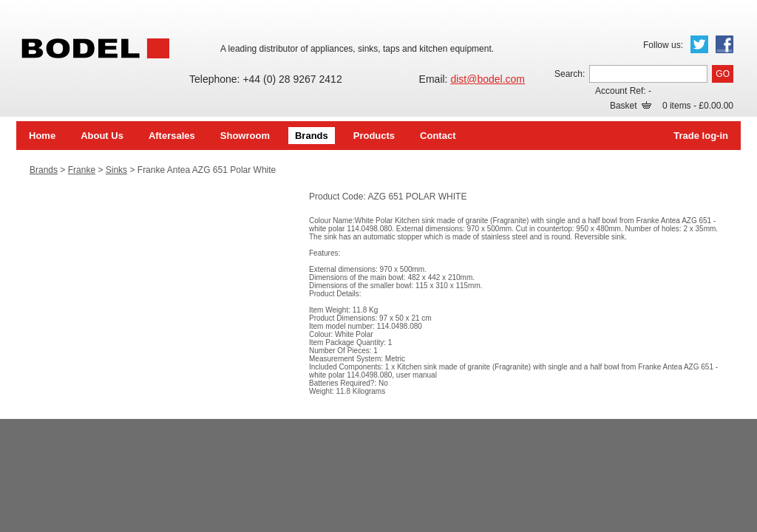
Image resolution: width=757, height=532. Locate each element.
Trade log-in (701, 136)
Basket (631, 106)
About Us (102, 136)
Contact (438, 136)
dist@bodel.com (488, 79)
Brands (312, 136)
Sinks (116, 170)
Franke (82, 170)
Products (374, 136)
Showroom (245, 136)
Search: (570, 74)
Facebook (724, 44)
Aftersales (172, 136)
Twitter (699, 44)
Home (42, 136)
